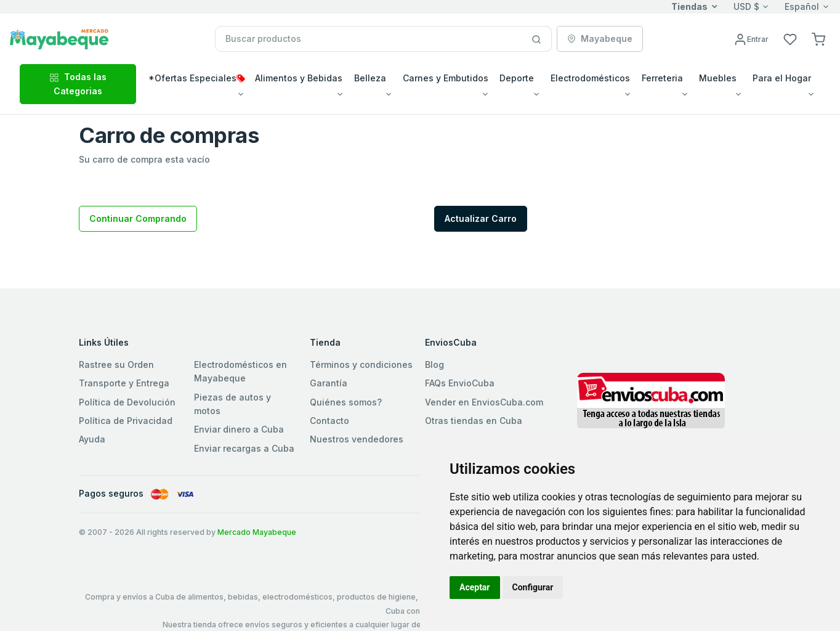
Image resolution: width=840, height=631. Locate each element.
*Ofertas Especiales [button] (197, 78)
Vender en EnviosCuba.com (484, 402)
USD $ (746, 6)
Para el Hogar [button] (782, 78)
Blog (434, 364)
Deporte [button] (517, 78)
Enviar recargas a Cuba (244, 448)
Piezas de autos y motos (232, 404)
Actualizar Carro (481, 218)
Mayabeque (600, 39)
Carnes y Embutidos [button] (446, 78)
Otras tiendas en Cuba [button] (474, 421)
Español (802, 6)
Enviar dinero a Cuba (239, 429)
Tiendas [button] (689, 6)
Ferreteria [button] (662, 78)
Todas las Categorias (78, 83)
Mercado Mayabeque (257, 532)
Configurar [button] (533, 587)
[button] (818, 39)
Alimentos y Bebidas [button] (299, 78)
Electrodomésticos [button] (590, 78)
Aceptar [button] (475, 587)
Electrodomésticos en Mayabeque (240, 371)
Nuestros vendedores (357, 439)
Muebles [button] (718, 78)
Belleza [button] (370, 78)
